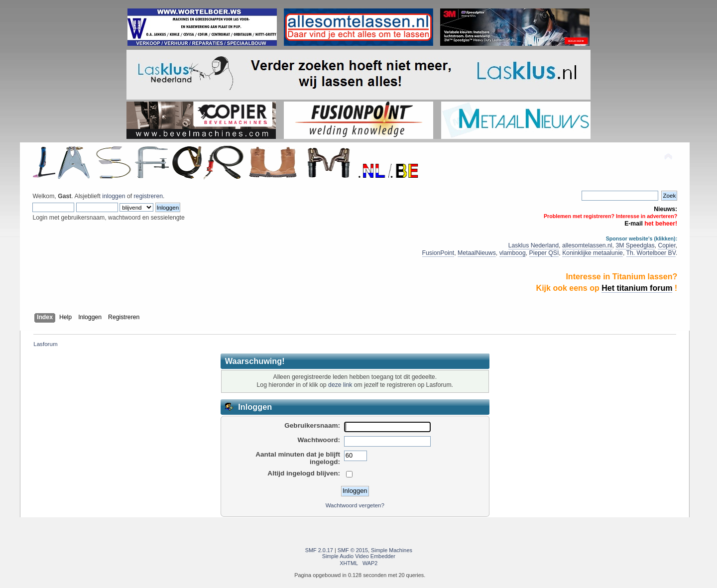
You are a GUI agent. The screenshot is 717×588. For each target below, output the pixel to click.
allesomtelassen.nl (587, 245)
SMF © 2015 (353, 550)
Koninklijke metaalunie (593, 253)
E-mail (634, 224)
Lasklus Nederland (534, 245)
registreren (148, 196)
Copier (666, 245)
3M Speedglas (635, 245)
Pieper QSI (544, 253)
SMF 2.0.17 (319, 550)
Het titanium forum (637, 288)
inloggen (114, 196)
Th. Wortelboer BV (651, 253)
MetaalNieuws (477, 253)
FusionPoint (438, 253)
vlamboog (513, 253)
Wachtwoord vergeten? (355, 505)
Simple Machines (392, 550)
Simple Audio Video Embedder (359, 556)
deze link (340, 385)
